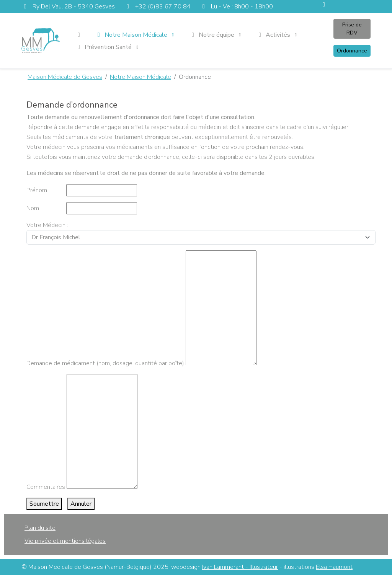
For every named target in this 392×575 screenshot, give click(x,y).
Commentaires (46, 487)
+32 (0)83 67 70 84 (163, 7)
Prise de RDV (352, 29)
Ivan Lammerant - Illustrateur (240, 567)
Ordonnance (352, 51)
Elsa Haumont (334, 567)
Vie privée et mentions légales (65, 541)
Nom (33, 208)
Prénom (37, 190)
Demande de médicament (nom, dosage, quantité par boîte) (105, 363)
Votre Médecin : (47, 225)
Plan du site (40, 528)
